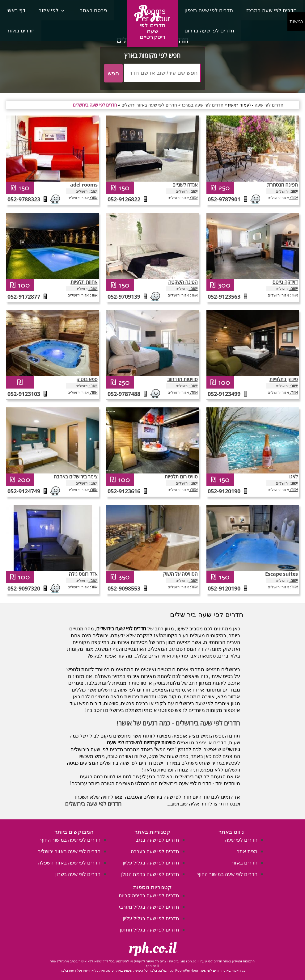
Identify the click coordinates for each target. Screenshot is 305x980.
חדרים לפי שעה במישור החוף (227, 874)
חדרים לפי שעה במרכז (271, 10)
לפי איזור (49, 10)
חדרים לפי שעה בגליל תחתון (149, 930)
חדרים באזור (21, 30)
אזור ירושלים (78, 198)
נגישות (296, 21)
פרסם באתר (93, 10)
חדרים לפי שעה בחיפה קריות (149, 895)
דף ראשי (16, 10)
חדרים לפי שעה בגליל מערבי (149, 907)
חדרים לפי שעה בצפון (209, 10)
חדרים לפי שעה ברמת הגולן (150, 874)
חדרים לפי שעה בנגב (157, 840)
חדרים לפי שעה (241, 840)
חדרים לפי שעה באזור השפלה (69, 863)
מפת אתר (247, 851)
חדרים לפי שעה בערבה (155, 851)
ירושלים (82, 191)
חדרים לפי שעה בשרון (78, 874)
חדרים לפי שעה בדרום (209, 30)
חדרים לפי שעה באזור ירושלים (69, 851)
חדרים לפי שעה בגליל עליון (151, 863)
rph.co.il (152, 948)
